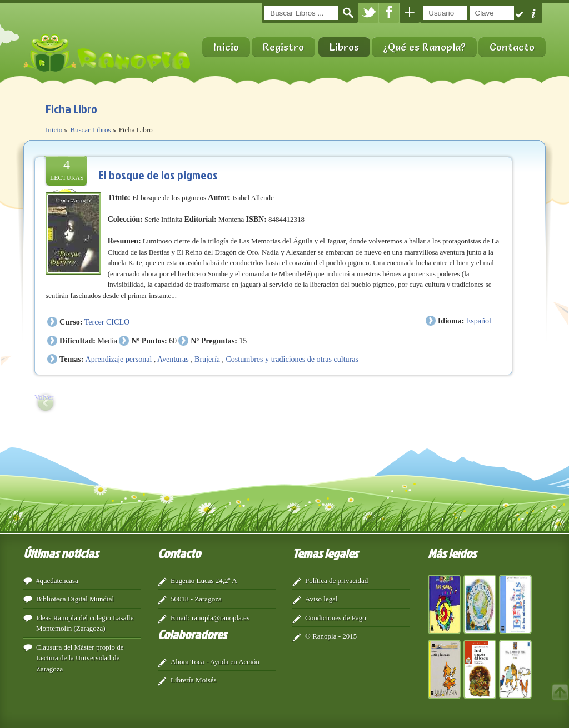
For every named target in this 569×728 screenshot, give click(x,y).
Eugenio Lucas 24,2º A (204, 580)
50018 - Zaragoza (196, 599)
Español (479, 321)
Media (107, 341)
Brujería (207, 359)
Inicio (226, 47)
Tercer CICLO (107, 322)
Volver (44, 397)
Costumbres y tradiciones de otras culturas (292, 359)
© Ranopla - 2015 (331, 636)
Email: (180, 618)
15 (243, 341)
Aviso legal (321, 599)
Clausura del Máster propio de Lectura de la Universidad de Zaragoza (80, 658)
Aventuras (173, 359)
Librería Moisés (194, 680)
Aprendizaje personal (119, 359)
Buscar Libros (90, 130)
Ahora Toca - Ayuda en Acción (215, 662)
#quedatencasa (57, 580)
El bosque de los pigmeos (158, 175)
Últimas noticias (61, 553)
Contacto (512, 47)
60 (173, 341)
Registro (283, 47)
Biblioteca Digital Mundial (75, 599)
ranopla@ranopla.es (221, 618)
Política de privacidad (336, 580)
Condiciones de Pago (336, 618)
